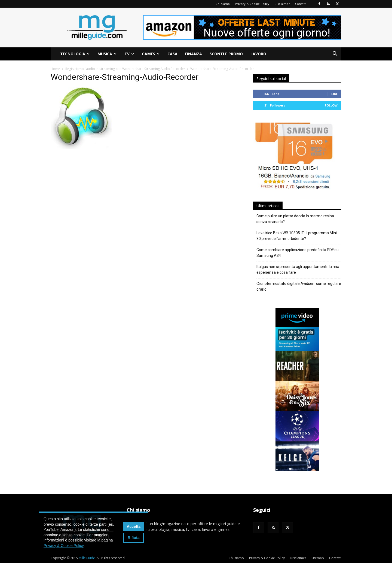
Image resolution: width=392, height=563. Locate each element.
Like (334, 94)
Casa (172, 54)
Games (151, 54)
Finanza (194, 54)
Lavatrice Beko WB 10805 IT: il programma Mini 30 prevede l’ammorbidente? (297, 236)
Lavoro (258, 54)
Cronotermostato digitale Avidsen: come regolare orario (299, 286)
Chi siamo (223, 4)
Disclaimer (282, 4)
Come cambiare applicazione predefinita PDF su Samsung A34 (298, 253)
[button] (335, 54)
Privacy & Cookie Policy (252, 4)
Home (55, 69)
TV (129, 54)
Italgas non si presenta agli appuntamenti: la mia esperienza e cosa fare (298, 270)
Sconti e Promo (226, 54)
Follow (331, 105)
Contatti (301, 4)
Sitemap (318, 558)
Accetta (134, 527)
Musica (107, 54)
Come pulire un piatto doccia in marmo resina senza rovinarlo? (295, 219)
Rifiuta (134, 538)
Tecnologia (75, 54)
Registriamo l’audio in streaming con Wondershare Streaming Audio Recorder (125, 69)
